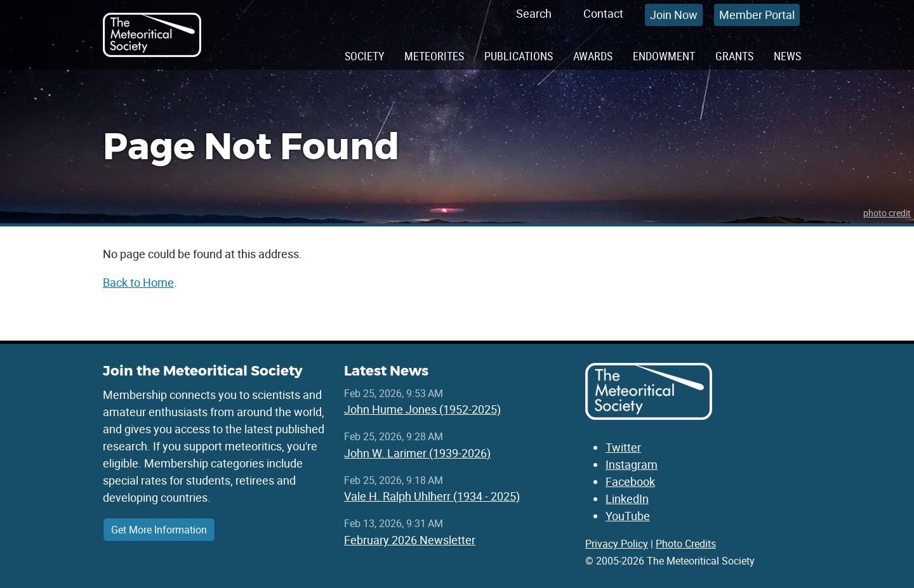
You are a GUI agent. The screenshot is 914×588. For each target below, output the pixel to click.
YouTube (628, 516)
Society (364, 56)
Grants (734, 56)
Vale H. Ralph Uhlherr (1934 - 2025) (432, 496)
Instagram (632, 464)
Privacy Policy (617, 544)
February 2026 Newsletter (410, 540)
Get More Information (159, 530)
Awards (593, 56)
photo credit (887, 213)
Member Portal (757, 15)
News (787, 56)
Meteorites (434, 56)
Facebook (630, 481)
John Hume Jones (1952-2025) (422, 409)
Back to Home (138, 282)
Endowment (664, 56)
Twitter (623, 447)
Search (534, 13)
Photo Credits (686, 544)
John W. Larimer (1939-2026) (417, 453)
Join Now (674, 15)
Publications (519, 56)
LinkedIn (627, 499)
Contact (603, 13)
